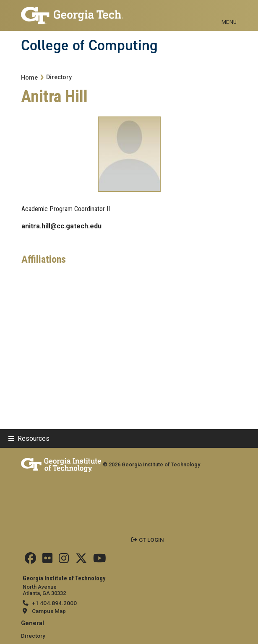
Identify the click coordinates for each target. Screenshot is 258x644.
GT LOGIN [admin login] (151, 540)
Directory (59, 77)
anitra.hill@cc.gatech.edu (61, 226)
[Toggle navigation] (229, 13)
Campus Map (49, 611)
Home (29, 78)
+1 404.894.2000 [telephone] (54, 603)
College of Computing (89, 45)
